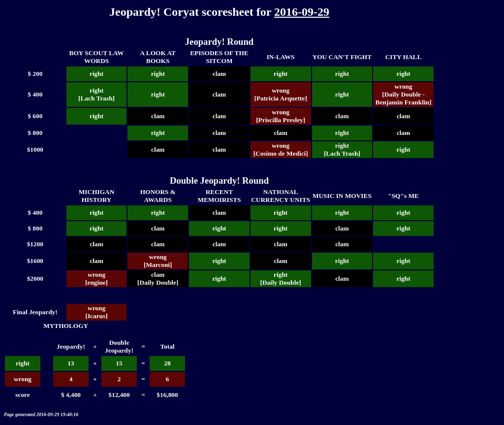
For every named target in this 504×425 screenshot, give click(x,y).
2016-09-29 (302, 12)
